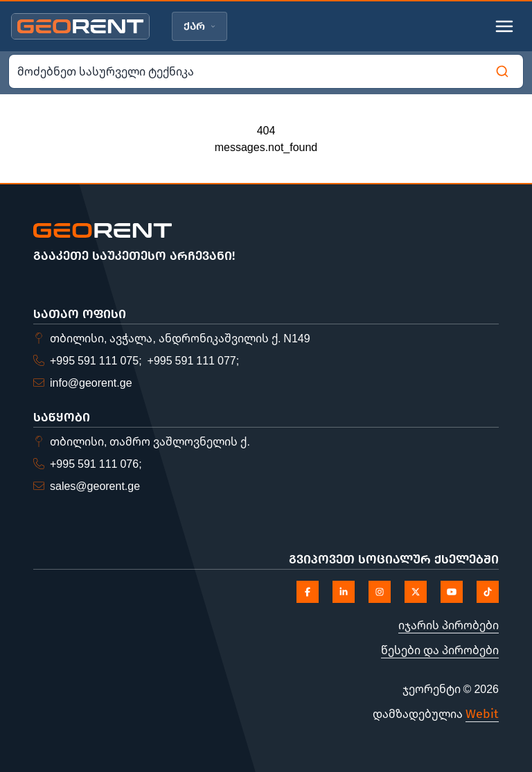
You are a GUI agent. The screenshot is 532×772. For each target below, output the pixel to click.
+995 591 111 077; (194, 360)
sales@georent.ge (95, 486)
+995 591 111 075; (96, 360)
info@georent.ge (91, 383)
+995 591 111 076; (96, 464)
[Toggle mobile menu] (504, 26)
